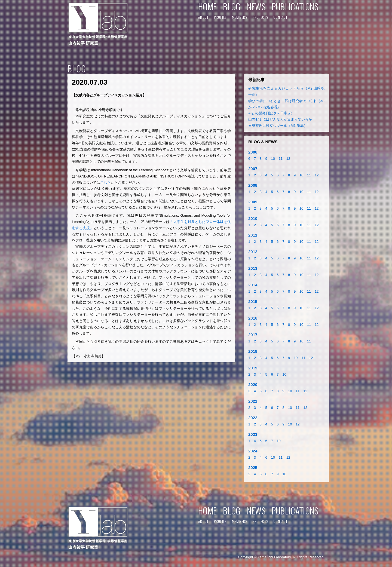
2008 (253, 185)
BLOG (232, 6)
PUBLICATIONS (295, 6)
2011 (253, 235)
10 (273, 159)
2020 (253, 384)
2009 (253, 202)
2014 (253, 285)
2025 (253, 468)
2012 (253, 252)
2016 (253, 318)
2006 (253, 152)
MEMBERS (240, 17)
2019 (253, 368)
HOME (207, 6)
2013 (253, 268)
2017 (253, 335)
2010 (253, 218)
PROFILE (220, 17)
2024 (253, 451)
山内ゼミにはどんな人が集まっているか (280, 119)
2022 (253, 418)
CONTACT (280, 17)
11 (281, 159)
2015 (253, 301)
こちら (105, 183)
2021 (253, 401)
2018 (253, 351)
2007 (253, 169)
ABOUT (203, 17)
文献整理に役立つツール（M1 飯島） (278, 126)
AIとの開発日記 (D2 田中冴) (270, 113)
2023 (253, 434)
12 (288, 159)
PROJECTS (260, 17)
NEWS (256, 6)
